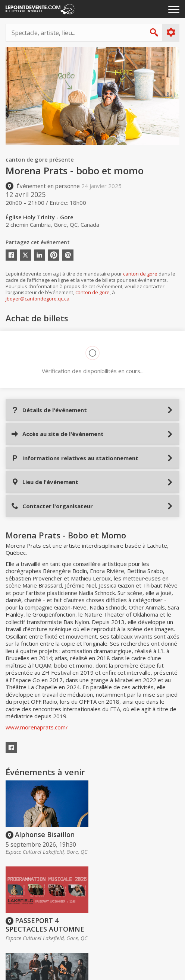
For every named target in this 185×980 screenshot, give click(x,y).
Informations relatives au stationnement (75, 458)
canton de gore (140, 274)
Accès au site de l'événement (57, 434)
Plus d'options (171, 32)
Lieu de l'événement (45, 482)
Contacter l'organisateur (52, 506)
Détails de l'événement (49, 410)
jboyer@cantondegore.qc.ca (37, 299)
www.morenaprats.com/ (37, 727)
